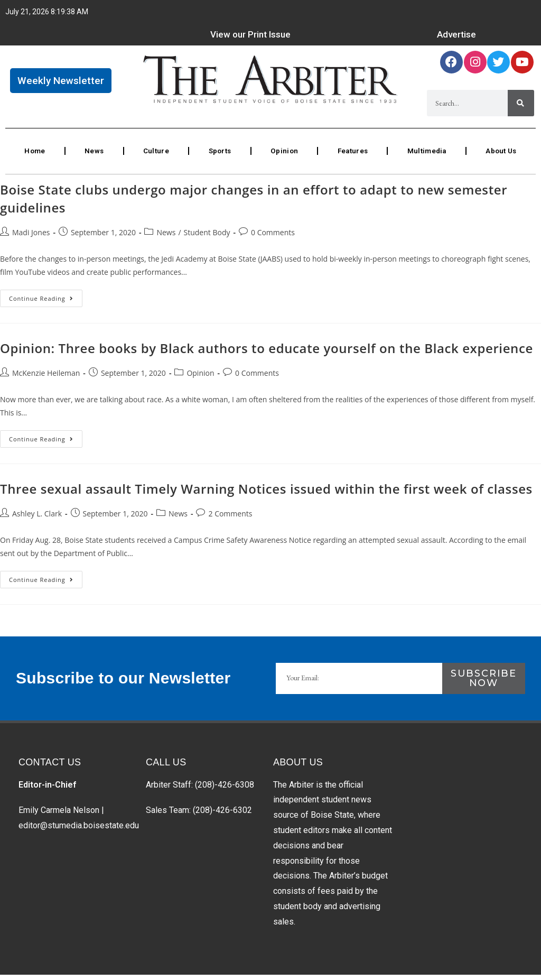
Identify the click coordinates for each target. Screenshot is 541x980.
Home (35, 155)
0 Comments (273, 238)
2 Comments (230, 519)
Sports (218, 155)
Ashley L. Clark (37, 519)
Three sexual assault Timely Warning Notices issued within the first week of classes (266, 494)
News (93, 155)
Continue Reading (46, 301)
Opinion (282, 155)
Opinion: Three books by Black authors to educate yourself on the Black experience (267, 353)
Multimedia (426, 155)
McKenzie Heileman (46, 378)
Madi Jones (31, 238)
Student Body (207, 238)
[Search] (521, 106)
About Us (501, 155)
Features (351, 155)
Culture (154, 155)
